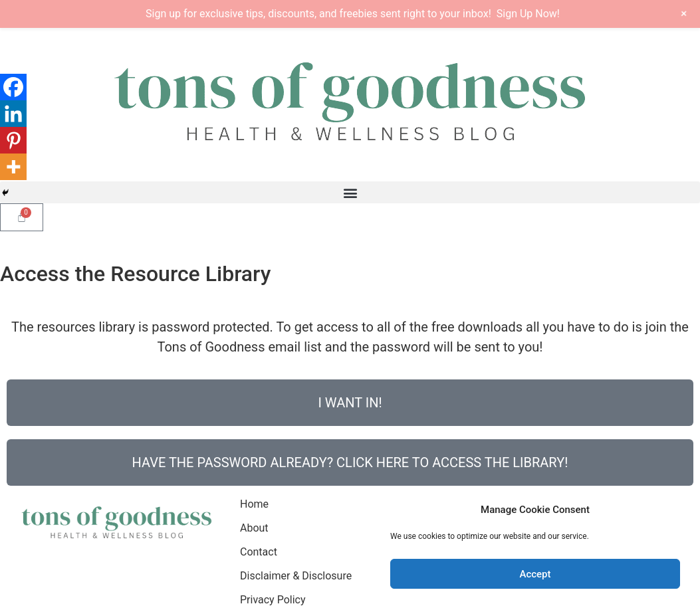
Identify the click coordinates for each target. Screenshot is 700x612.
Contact (259, 552)
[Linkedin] (13, 114)
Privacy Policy (273, 600)
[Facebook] (13, 87)
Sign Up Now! (528, 14)
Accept (535, 574)
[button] (350, 192)
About (254, 528)
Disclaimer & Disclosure (296, 576)
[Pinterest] (13, 140)
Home (254, 504)
